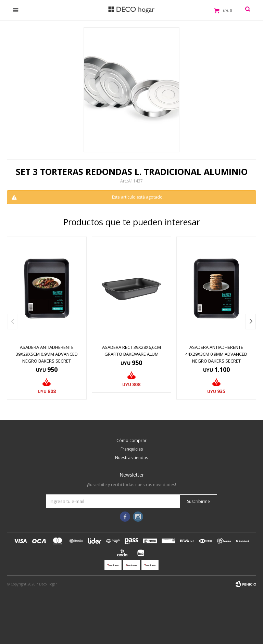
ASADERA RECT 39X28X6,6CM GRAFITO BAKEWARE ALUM (131, 351)
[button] (251, 322)
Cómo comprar (131, 440)
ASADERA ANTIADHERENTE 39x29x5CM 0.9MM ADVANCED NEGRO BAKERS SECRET (47, 354)
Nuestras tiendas (131, 458)
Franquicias (132, 449)
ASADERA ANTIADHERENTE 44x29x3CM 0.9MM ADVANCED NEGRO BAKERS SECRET (216, 354)
